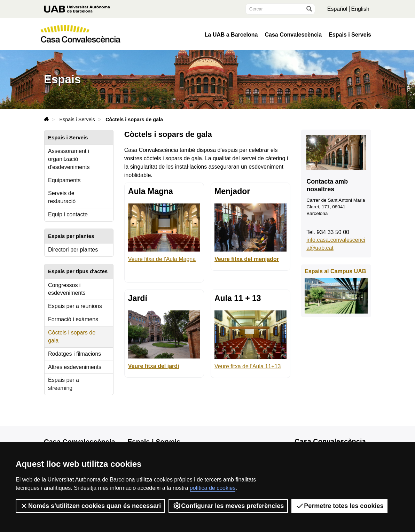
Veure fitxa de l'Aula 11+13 (248, 366)
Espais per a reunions (75, 306)
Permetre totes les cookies (339, 506)
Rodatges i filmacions (75, 354)
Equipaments (64, 180)
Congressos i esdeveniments (67, 289)
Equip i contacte (68, 214)
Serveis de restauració (62, 197)
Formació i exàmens (73, 319)
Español (337, 9)
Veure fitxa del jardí (154, 366)
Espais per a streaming (64, 384)
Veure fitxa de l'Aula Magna (162, 259)
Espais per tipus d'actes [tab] (78, 271)
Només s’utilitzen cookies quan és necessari (90, 506)
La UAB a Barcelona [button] (231, 35)
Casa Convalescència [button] (293, 35)
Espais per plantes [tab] (71, 236)
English (360, 9)
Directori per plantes (73, 250)
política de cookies (213, 488)
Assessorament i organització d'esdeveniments (69, 159)
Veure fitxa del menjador (247, 259)
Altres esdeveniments (75, 367)
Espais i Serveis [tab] (68, 137)
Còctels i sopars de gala (72, 337)
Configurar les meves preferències (228, 506)
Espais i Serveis (350, 35)
